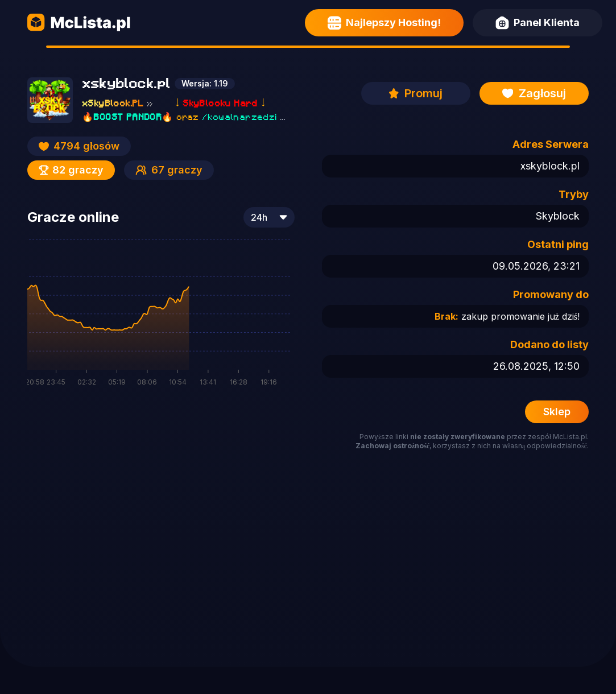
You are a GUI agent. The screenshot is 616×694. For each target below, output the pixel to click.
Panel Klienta (538, 23)
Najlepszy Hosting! (384, 23)
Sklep (557, 412)
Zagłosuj (534, 93)
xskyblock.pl (550, 166)
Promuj (416, 93)
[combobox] (269, 217)
